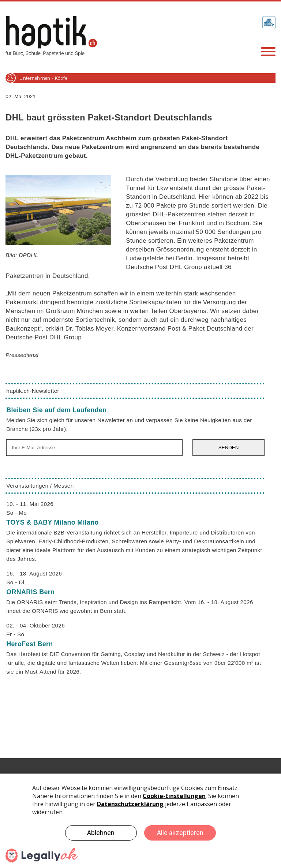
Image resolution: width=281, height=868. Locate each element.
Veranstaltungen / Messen (40, 486)
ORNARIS (30, 592)
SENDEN (229, 448)
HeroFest (29, 644)
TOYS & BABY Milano (52, 522)
